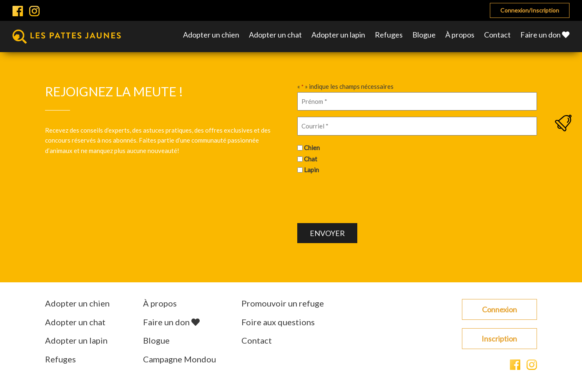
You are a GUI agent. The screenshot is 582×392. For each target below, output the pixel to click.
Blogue (424, 35)
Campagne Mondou (179, 359)
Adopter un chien (211, 35)
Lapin (311, 170)
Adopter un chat (275, 35)
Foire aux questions (278, 322)
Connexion (499, 309)
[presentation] (361, 198)
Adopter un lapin (338, 35)
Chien (312, 148)
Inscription (499, 339)
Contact (497, 35)
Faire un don (545, 35)
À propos (460, 35)
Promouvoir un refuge (283, 303)
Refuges (389, 35)
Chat (311, 159)
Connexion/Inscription (530, 10)
